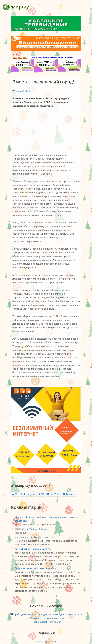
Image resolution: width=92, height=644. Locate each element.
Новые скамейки (46, 568)
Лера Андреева (23, 568)
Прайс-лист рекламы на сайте (48, 618)
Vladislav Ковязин (25, 517)
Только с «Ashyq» (44, 537)
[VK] (15, 494)
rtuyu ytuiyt (21, 549)
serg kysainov (22, 537)
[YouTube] (53, 494)
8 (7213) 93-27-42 (47, 642)
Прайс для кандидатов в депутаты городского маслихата (48, 614)
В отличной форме (36, 529)
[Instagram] (28, 494)
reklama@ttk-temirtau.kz (48, 622)
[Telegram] (70, 494)
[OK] (41, 494)
